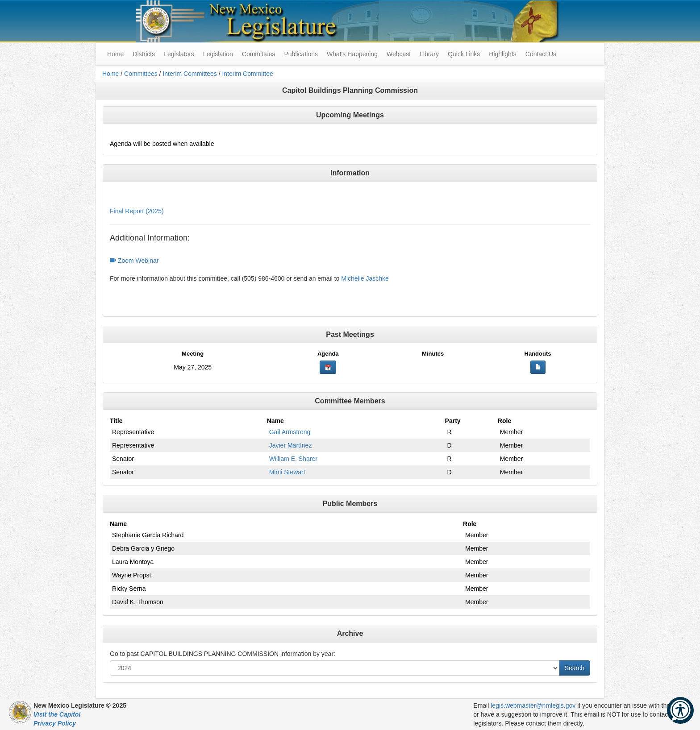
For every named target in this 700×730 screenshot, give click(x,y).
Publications (301, 54)
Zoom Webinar (134, 261)
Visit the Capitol (57, 714)
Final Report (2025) (137, 211)
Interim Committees (190, 74)
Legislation (218, 54)
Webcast (399, 54)
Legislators (179, 54)
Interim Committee (247, 74)
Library (429, 54)
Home (110, 74)
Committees (259, 54)
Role (504, 421)
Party (453, 421)
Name (275, 421)
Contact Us (541, 54)
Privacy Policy (55, 723)
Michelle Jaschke (365, 278)
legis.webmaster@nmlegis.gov (533, 705)
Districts (144, 54)
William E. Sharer (293, 459)
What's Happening (352, 54)
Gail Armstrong (290, 432)
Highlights (502, 54)
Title (116, 421)
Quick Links (464, 54)
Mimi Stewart (287, 472)
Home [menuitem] (115, 54)
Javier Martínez (291, 445)
